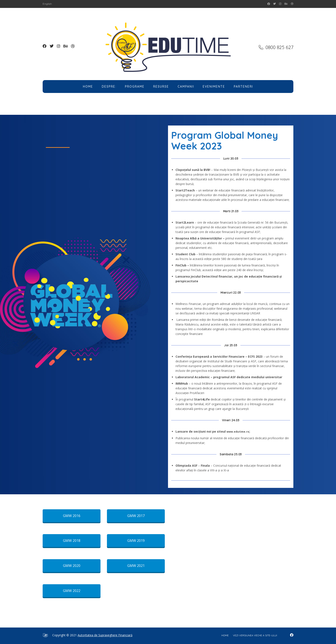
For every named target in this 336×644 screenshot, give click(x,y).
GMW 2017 (136, 516)
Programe (135, 87)
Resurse (161, 87)
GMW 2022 (72, 591)
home (225, 635)
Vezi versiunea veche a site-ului (255, 635)
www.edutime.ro (238, 432)
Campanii (186, 87)
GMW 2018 (72, 541)
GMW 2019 (136, 541)
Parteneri (243, 87)
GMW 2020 (72, 566)
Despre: (109, 87)
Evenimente (214, 87)
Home (88, 87)
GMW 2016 (72, 516)
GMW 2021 (136, 566)
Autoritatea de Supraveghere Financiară (105, 635)
